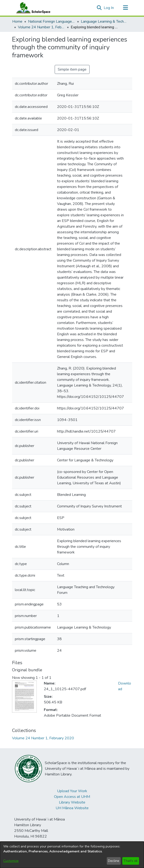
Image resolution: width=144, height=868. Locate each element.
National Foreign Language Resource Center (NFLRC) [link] (52, 21)
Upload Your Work (72, 791)
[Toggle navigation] (126, 8)
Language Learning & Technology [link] (104, 21)
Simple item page (72, 69)
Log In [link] (109, 8)
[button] (99, 8)
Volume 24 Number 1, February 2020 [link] (41, 27)
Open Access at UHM (72, 797)
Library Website (72, 802)
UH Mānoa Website (72, 808)
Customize (11, 861)
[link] (43, 738)
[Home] (32, 8)
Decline (114, 861)
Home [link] (17, 21)
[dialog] (72, 855)
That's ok (131, 861)
